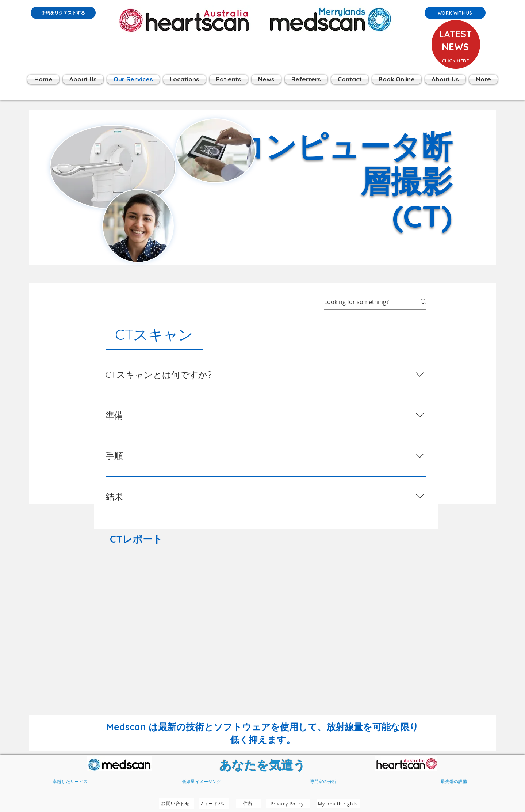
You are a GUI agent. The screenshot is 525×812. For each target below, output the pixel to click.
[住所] (249, 803)
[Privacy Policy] (288, 803)
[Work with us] (455, 13)
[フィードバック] (214, 803)
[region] (455, 54)
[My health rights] (339, 803)
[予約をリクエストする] (63, 13)
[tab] (154, 334)
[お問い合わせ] (176, 803)
